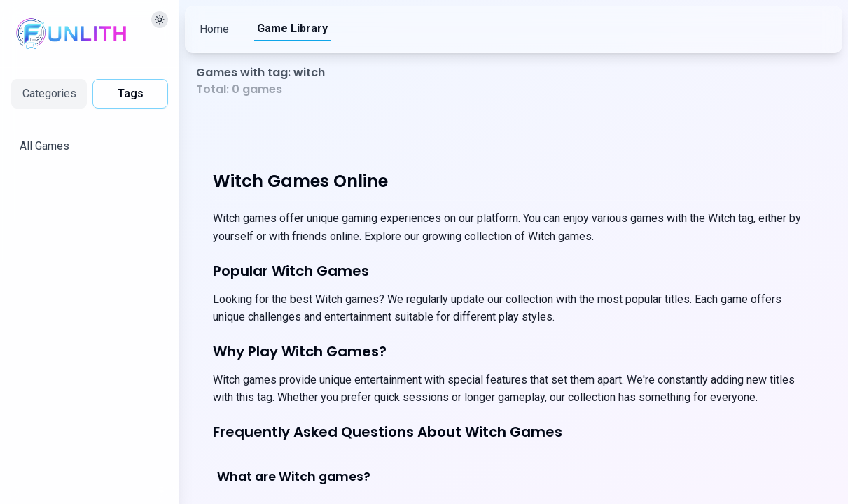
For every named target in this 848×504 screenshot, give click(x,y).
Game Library (292, 28)
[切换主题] (160, 20)
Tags (131, 93)
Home (214, 29)
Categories (49, 93)
